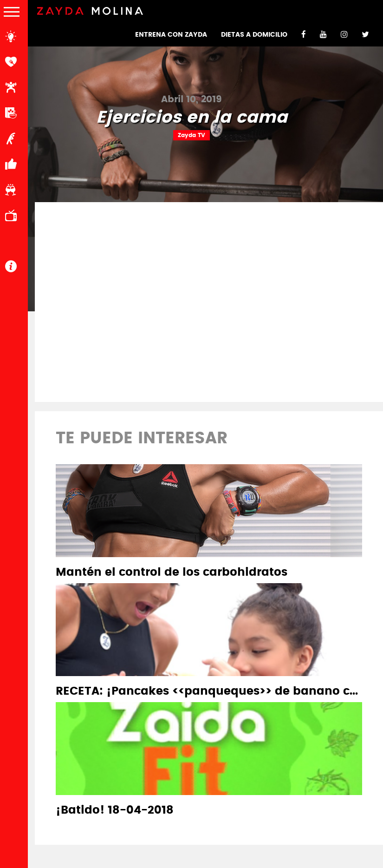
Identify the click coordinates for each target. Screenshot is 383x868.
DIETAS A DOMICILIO (254, 35)
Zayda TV (191, 135)
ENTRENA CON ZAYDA (171, 35)
